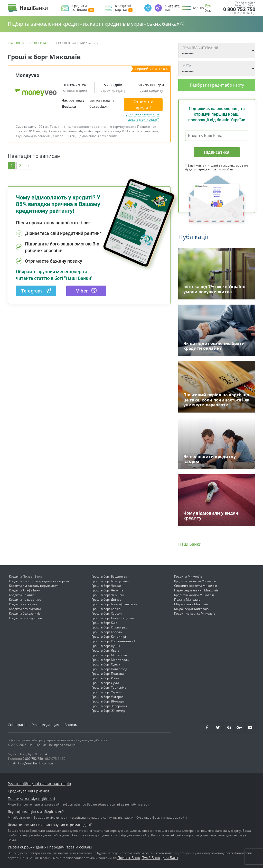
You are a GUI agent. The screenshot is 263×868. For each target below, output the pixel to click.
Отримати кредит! (143, 105)
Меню (199, 8)
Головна (16, 43)
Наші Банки (190, 544)
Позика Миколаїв (187, 600)
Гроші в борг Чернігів (107, 590)
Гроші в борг (40, 43)
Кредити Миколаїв (188, 576)
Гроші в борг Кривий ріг (109, 637)
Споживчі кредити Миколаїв (196, 586)
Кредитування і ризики (28, 791)
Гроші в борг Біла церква (110, 581)
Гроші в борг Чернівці (108, 595)
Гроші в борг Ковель (107, 632)
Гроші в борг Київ (104, 623)
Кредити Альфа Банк (25, 590)
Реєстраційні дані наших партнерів (39, 784)
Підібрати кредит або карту (217, 85)
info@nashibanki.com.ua (35, 763)
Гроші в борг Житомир (108, 711)
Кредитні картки (124, 8)
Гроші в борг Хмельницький (113, 618)
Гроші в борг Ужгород (107, 697)
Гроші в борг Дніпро (106, 600)
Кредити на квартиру (25, 600)
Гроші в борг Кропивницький (114, 641)
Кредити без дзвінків (25, 613)
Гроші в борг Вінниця (108, 701)
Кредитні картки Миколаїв (194, 595)
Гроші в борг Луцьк (106, 646)
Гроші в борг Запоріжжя (109, 706)
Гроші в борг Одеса (106, 664)
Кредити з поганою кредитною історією (39, 581)
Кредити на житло (23, 604)
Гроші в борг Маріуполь (109, 655)
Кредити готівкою (83, 8)
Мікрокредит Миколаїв (191, 609)
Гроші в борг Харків (106, 609)
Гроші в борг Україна (107, 692)
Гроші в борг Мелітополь (110, 660)
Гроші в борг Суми (105, 683)
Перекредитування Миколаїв (196, 590)
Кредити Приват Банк (25, 576)
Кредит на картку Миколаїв (195, 613)
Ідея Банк (170, 858)
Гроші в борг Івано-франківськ (114, 604)
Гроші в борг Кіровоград (109, 627)
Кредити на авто (22, 595)
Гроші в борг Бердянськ (109, 576)
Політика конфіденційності (31, 798)
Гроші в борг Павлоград (109, 669)
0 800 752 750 (239, 9)
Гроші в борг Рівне (105, 678)
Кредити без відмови (25, 609)
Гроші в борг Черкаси (107, 586)
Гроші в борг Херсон (107, 613)
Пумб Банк (151, 858)
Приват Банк (129, 858)
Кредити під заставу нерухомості (34, 586)
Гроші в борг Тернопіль (109, 687)
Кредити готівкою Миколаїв (195, 581)
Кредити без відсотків (25, 618)
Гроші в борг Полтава (108, 674)
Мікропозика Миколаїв (191, 604)
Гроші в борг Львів (105, 650)
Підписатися (217, 152)
